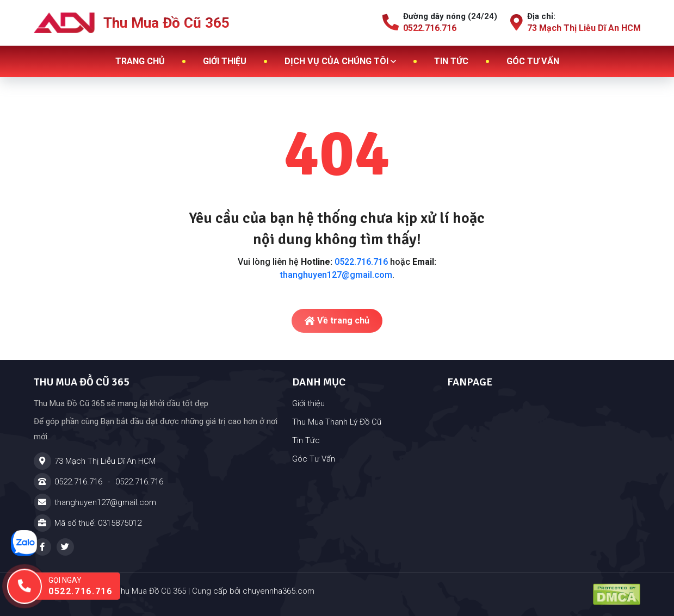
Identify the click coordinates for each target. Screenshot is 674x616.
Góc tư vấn (533, 61)
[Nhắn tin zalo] (24, 543)
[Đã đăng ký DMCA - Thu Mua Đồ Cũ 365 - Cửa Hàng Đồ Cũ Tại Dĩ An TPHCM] (617, 594)
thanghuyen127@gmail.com (336, 275)
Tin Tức (306, 440)
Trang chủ (140, 61)
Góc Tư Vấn (314, 459)
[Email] (156, 502)
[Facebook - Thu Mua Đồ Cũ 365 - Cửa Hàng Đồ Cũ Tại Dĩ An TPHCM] (42, 547)
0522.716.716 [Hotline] (78, 482)
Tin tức (451, 61)
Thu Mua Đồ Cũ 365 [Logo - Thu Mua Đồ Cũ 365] (132, 23)
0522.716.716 (361, 262)
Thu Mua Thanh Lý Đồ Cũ (337, 422)
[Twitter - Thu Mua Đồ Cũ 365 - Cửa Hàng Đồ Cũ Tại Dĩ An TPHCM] (65, 547)
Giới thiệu (225, 61)
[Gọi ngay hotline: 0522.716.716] (74, 586)
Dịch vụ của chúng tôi (340, 61)
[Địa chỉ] (156, 461)
